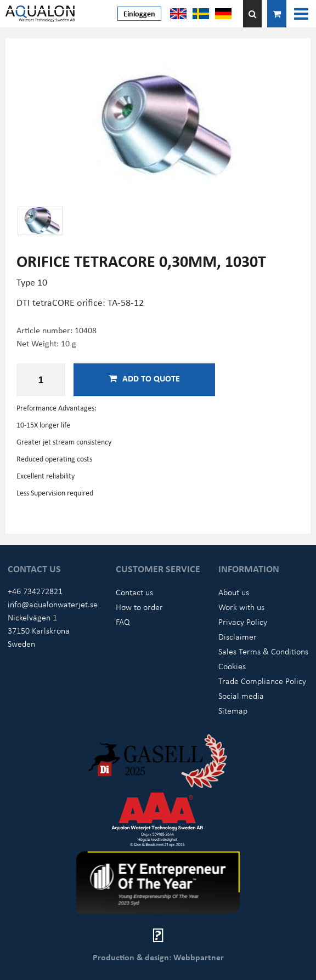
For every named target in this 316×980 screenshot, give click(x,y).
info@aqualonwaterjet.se (53, 604)
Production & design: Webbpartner (158, 957)
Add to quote (144, 378)
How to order (139, 607)
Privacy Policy (243, 622)
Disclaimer (238, 636)
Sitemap (233, 710)
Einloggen (139, 13)
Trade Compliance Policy (262, 681)
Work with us (241, 607)
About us (234, 592)
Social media (241, 696)
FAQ (123, 622)
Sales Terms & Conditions (263, 651)
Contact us (134, 592)
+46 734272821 (35, 591)
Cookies (232, 666)
